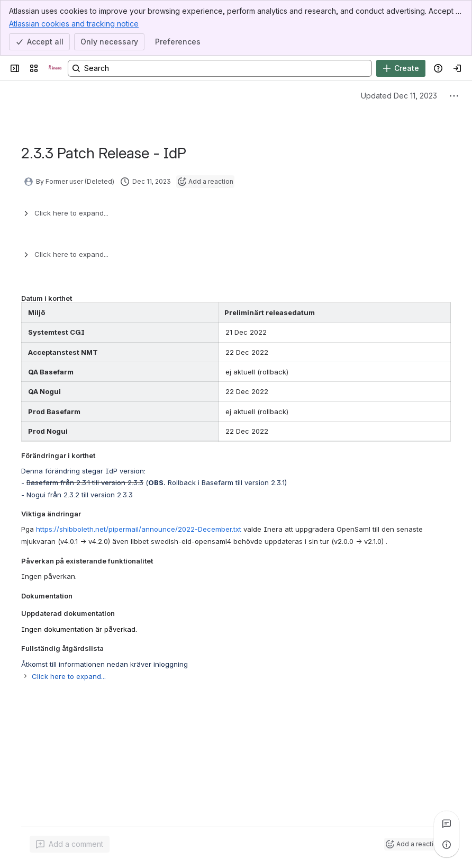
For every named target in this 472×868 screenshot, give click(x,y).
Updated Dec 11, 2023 (399, 96)
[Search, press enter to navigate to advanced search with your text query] (220, 68)
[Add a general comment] (70, 844)
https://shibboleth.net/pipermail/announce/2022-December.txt (139, 529)
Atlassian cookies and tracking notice (74, 23)
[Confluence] (55, 68)
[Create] (401, 68)
